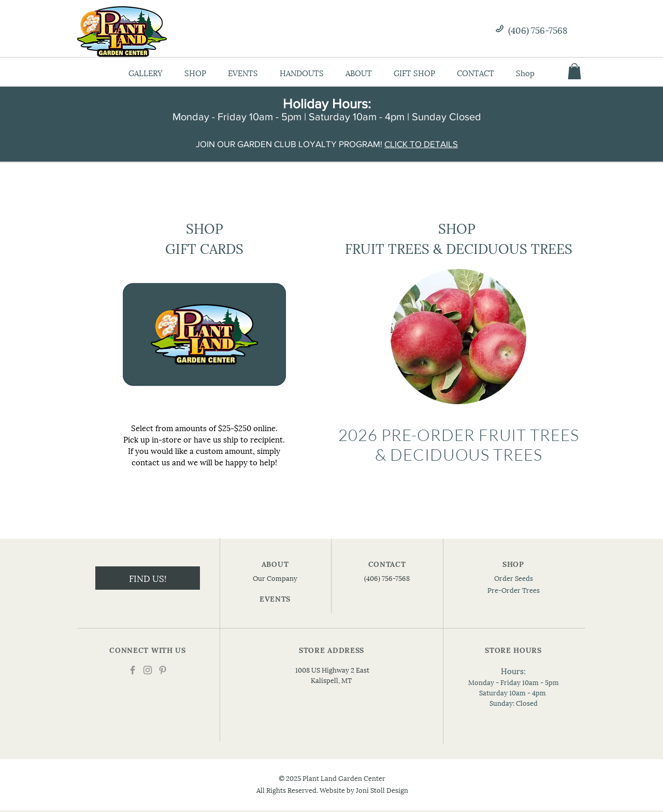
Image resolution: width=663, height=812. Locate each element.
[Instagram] (148, 670)
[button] (574, 71)
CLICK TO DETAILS (421, 144)
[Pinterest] (163, 670)
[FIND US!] (148, 578)
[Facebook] (133, 670)
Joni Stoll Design (382, 790)
